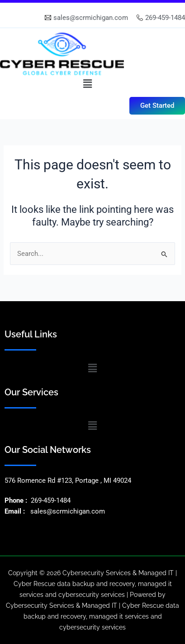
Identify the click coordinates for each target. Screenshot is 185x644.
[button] (87, 84)
